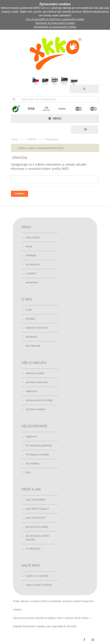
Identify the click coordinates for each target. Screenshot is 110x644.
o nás (29, 310)
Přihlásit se (84, 89)
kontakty (30, 319)
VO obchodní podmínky (39, 446)
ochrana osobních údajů (39, 400)
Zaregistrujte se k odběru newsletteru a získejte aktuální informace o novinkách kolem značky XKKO (49, 167)
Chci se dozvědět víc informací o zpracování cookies (55, 19)
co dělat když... (34, 549)
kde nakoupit (33, 346)
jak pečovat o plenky (37, 527)
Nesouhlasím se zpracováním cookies (55, 27)
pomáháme (32, 282)
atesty (29, 246)
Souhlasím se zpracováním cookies (55, 23)
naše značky (33, 237)
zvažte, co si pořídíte (37, 576)
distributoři (31, 337)
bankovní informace (37, 328)
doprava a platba (35, 373)
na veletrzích (33, 264)
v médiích (31, 273)
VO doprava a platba (37, 455)
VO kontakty (32, 464)
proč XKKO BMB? (36, 500)
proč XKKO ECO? (36, 518)
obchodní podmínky (37, 382)
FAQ (28, 473)
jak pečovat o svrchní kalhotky (37, 538)
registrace (31, 437)
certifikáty (31, 255)
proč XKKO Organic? (37, 509)
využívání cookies (36, 409)
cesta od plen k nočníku (39, 585)
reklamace (31, 391)
